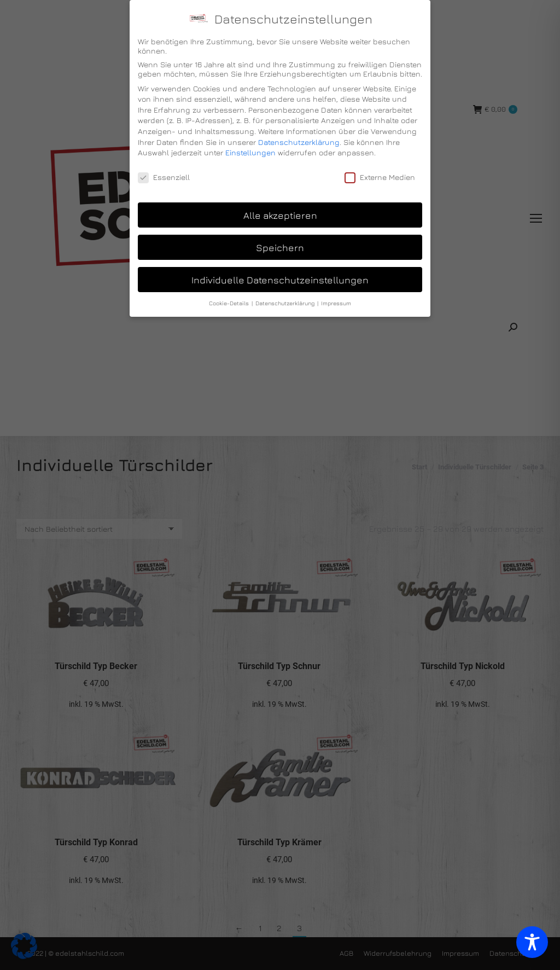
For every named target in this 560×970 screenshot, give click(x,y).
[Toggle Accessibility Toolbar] (532, 942)
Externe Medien (380, 177)
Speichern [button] (280, 248)
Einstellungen (250, 152)
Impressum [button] (336, 303)
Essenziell (164, 177)
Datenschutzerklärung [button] (286, 303)
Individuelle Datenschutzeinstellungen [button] (280, 280)
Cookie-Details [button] (230, 303)
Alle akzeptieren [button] (280, 215)
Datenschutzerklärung (299, 142)
